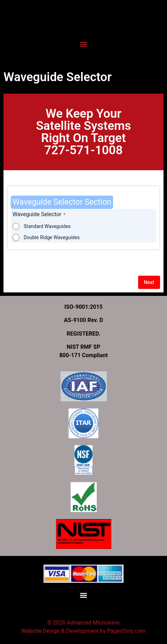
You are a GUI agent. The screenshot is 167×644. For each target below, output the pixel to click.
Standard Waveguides (47, 226)
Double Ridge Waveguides (52, 237)
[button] (83, 44)
